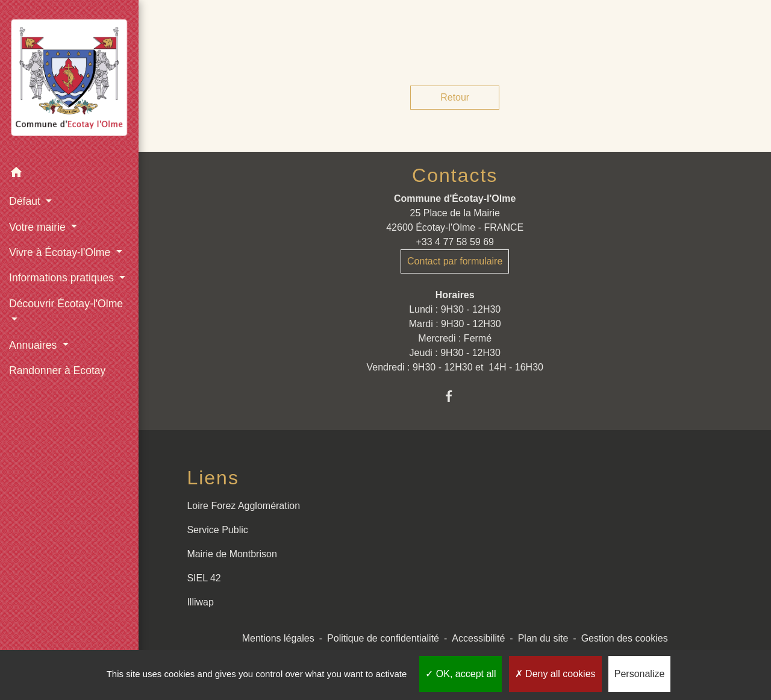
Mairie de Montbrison (232, 554)
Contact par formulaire (455, 261)
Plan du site (543, 638)
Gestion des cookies (625, 638)
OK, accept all (460, 674)
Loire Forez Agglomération (243, 506)
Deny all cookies (555, 674)
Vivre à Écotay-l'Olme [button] (61, 252)
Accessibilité (478, 638)
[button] (69, 174)
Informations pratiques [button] (63, 278)
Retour (455, 97)
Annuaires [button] (34, 345)
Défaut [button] (26, 201)
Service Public (217, 530)
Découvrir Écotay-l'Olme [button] (66, 304)
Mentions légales (278, 638)
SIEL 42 (204, 578)
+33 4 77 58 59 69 (454, 242)
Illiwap (200, 602)
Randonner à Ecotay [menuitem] (57, 370)
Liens (213, 478)
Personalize (640, 674)
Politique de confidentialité (383, 638)
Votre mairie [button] (39, 227)
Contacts (455, 175)
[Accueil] (69, 80)
